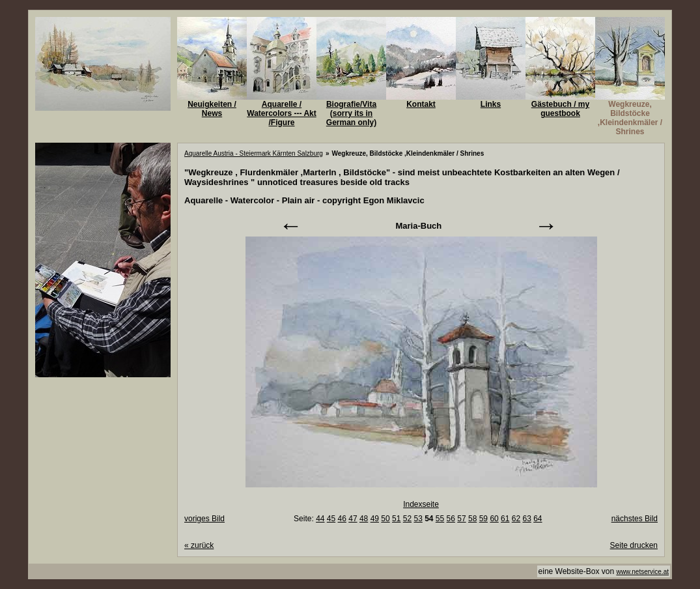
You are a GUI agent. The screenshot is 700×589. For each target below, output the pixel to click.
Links (491, 104)
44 (320, 519)
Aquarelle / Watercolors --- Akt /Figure (281, 113)
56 (451, 519)
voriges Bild (204, 519)
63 (526, 519)
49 (375, 519)
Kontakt (421, 104)
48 (364, 519)
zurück (199, 545)
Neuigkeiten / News (212, 109)
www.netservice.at (642, 572)
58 (472, 519)
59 (483, 519)
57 (461, 519)
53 (418, 519)
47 (353, 519)
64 (538, 519)
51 (396, 519)
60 (494, 519)
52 (407, 519)
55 (440, 519)
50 (385, 519)
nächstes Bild (635, 519)
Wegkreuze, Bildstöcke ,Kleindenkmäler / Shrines (630, 118)
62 (516, 519)
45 (331, 519)
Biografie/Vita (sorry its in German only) (351, 113)
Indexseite (421, 504)
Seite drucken (634, 545)
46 (342, 519)
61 (505, 519)
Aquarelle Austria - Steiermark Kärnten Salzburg (254, 153)
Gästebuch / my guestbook (560, 109)
